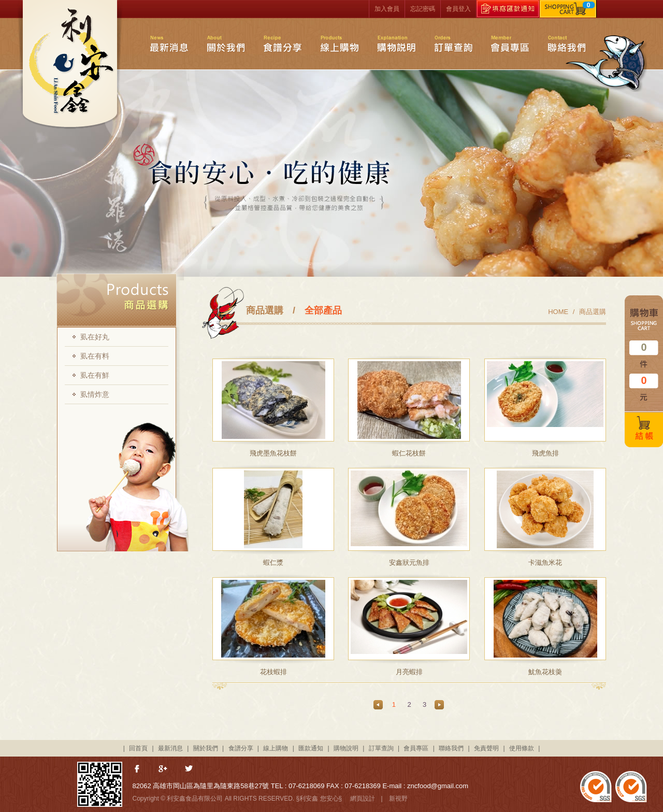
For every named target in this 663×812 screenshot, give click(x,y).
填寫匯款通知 (508, 9)
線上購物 (340, 44)
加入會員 (387, 9)
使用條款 (522, 748)
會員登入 (458, 9)
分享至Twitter (190, 770)
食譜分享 (282, 44)
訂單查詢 (453, 44)
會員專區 (510, 44)
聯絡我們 (567, 44)
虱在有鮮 (95, 375)
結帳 (644, 430)
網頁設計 (363, 799)
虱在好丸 (95, 337)
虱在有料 (95, 356)
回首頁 (138, 748)
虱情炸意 (95, 394)
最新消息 (169, 44)
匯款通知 (311, 748)
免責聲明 (486, 748)
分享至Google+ (164, 770)
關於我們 (226, 44)
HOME (558, 312)
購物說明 (397, 44)
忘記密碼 (423, 9)
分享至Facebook (138, 770)
